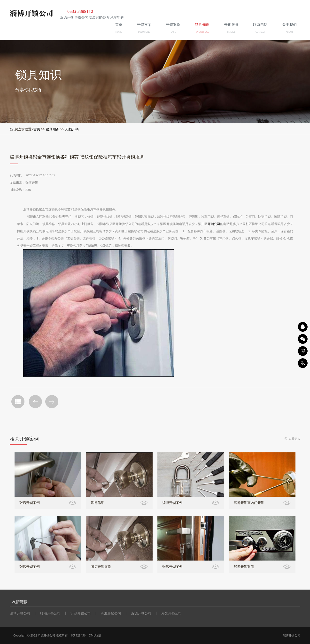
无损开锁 (72, 129)
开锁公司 (214, 224)
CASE (173, 32)
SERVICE (231, 32)
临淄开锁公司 (50, 613)
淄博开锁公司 (20, 613)
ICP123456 (78, 635)
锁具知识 (53, 129)
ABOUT (289, 32)
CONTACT (260, 32)
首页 (37, 129)
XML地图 (95, 635)
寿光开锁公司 (171, 613)
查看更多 (294, 439)
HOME (119, 32)
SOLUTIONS (144, 32)
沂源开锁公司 (81, 613)
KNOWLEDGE (202, 32)
